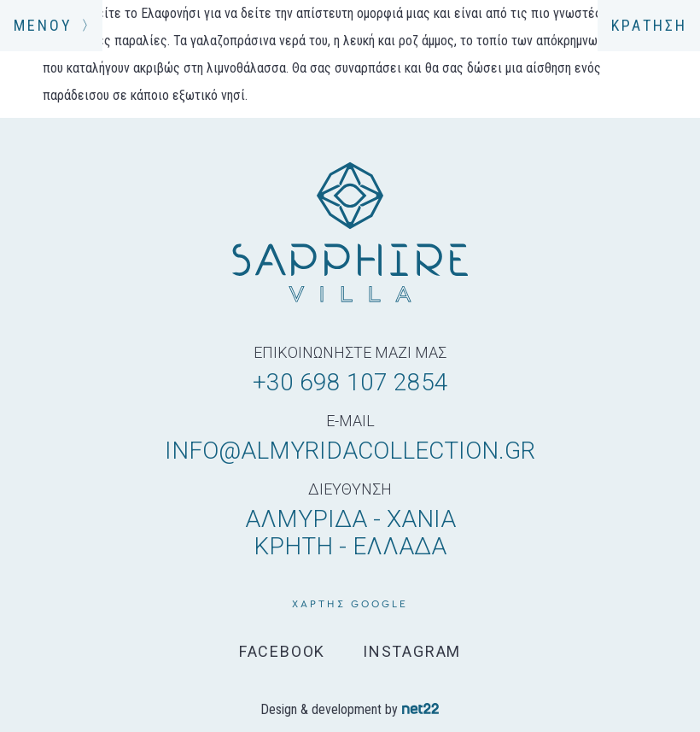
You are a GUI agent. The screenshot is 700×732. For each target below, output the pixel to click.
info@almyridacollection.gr (350, 451)
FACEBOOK (282, 652)
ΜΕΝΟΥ (52, 25)
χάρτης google (350, 604)
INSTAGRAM (412, 652)
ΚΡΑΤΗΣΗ (649, 25)
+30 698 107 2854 (350, 382)
